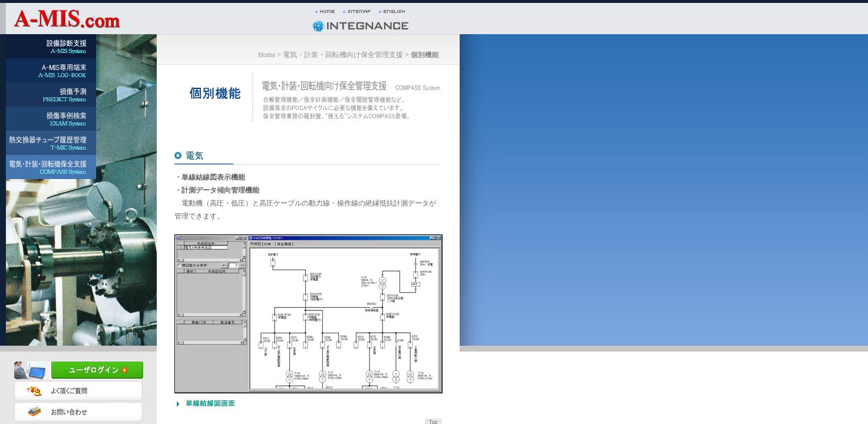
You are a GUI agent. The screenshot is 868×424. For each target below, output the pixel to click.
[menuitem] (48, 46)
